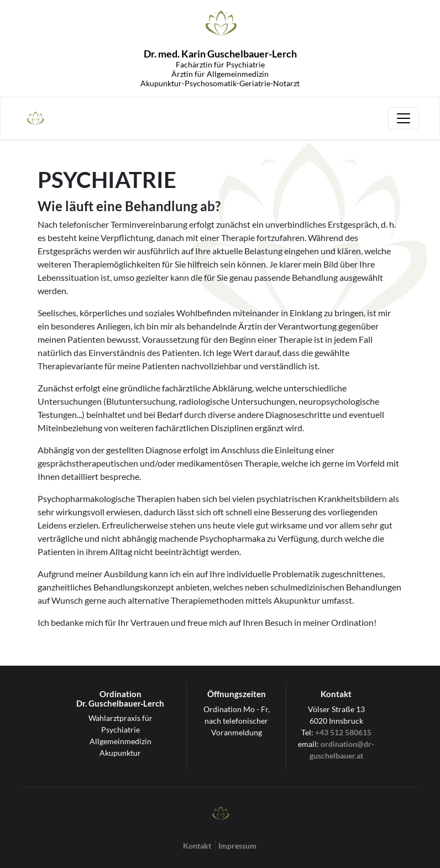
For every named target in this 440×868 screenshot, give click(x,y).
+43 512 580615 (343, 732)
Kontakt (197, 846)
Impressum (237, 846)
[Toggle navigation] (404, 118)
